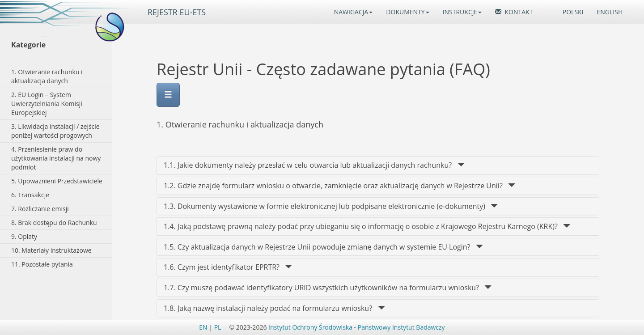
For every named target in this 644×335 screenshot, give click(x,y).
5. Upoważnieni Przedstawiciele (57, 181)
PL (218, 327)
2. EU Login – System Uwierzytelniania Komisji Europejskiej (47, 104)
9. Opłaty (24, 236)
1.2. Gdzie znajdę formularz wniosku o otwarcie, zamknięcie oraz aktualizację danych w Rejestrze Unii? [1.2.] (339, 186)
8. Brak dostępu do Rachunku (54, 223)
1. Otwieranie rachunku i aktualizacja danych (47, 76)
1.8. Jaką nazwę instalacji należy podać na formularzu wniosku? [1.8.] (274, 308)
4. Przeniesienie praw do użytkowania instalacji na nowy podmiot (56, 158)
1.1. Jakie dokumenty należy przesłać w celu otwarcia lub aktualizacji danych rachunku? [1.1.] (314, 165)
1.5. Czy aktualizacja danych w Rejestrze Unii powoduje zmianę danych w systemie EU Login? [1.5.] (323, 247)
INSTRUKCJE (462, 12)
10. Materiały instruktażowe (51, 250)
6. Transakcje (30, 195)
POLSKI (573, 12)
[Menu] (168, 95)
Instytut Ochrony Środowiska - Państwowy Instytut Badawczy (357, 327)
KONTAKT (514, 12)
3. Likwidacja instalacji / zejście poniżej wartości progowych (55, 131)
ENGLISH (610, 12)
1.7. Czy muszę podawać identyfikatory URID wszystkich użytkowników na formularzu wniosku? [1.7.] (328, 288)
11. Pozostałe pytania (42, 264)
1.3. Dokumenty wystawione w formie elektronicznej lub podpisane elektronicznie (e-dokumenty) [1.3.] (331, 206)
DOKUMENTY (407, 12)
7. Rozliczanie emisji (40, 209)
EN (203, 327)
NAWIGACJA (354, 12)
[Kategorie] (58, 45)
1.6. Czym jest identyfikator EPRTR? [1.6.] (228, 267)
